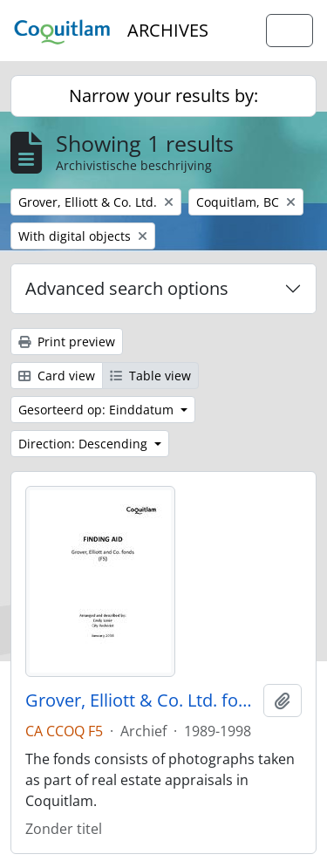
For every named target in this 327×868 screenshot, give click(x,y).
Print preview (67, 342)
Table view (150, 376)
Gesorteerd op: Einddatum (98, 410)
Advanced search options (127, 288)
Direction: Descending (85, 444)
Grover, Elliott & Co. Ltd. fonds (141, 701)
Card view (57, 376)
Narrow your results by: (163, 96)
